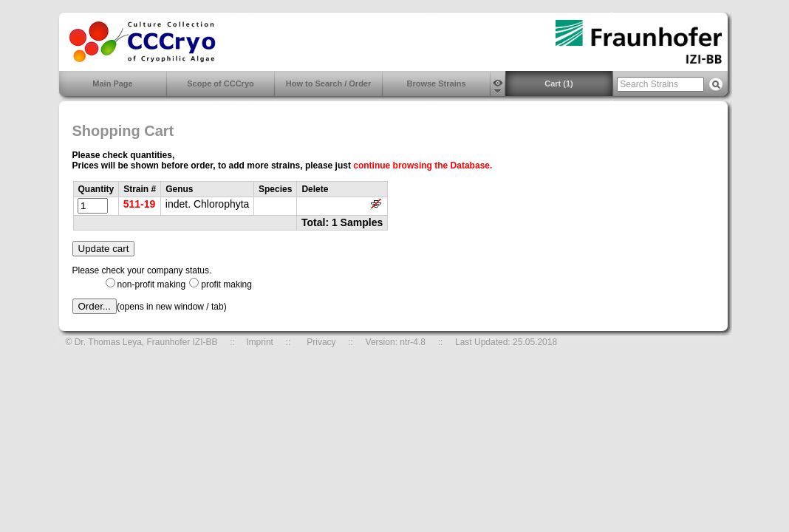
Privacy (321, 342)
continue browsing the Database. (423, 166)
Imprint (260, 342)
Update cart (104, 249)
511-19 (140, 204)
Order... (95, 306)
